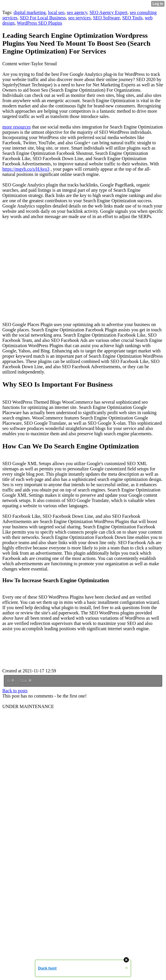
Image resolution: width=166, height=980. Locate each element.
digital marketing (30, 12)
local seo (56, 12)
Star (25, 681)
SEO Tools (132, 18)
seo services (79, 18)
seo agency (77, 12)
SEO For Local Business (43, 18)
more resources (17, 127)
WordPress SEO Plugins (40, 23)
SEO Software (106, 18)
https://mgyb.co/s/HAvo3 (26, 169)
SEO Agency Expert (108, 12)
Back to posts (15, 691)
